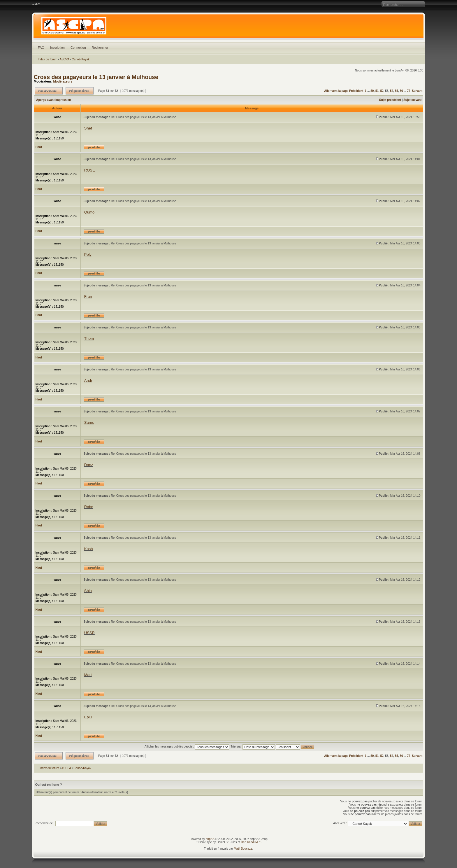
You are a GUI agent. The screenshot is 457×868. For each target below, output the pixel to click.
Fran (88, 296)
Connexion (78, 48)
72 (408, 91)
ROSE (90, 170)
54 (392, 91)
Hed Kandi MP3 (251, 842)
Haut (39, 147)
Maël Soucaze (243, 849)
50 (372, 91)
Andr (88, 380)
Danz (89, 465)
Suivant (417, 91)
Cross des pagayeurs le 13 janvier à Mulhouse (96, 77)
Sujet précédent (390, 100)
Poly (88, 254)
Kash (89, 549)
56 (401, 91)
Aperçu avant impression (53, 100)
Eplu (88, 717)
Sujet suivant (412, 100)
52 (382, 91)
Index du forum (48, 59)
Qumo (89, 212)
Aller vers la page (337, 91)
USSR (89, 633)
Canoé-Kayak (81, 59)
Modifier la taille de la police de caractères (36, 4)
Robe (89, 507)
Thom (89, 338)
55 (397, 91)
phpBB (210, 839)
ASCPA (65, 59)
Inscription (57, 48)
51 (377, 91)
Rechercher (100, 48)
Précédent (356, 91)
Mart (88, 675)
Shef (88, 128)
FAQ (41, 48)
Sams (89, 422)
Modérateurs (63, 81)
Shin (88, 591)
